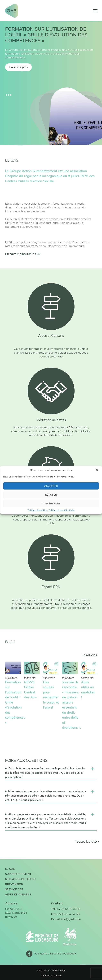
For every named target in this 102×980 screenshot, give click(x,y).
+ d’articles (89, 655)
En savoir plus (18, 67)
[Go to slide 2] (9, 95)
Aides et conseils (18, 895)
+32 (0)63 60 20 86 (68, 909)
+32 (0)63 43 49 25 (68, 914)
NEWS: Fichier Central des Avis (30, 690)
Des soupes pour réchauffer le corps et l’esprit (51, 695)
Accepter (51, 486)
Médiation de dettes (21, 879)
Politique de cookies (37, 510)
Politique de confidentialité (62, 510)
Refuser (51, 495)
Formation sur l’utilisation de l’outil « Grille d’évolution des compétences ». (15, 703)
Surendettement (18, 874)
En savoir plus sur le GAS (23, 254)
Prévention (14, 884)
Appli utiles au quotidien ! (88, 690)
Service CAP (14, 889)
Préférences (51, 504)
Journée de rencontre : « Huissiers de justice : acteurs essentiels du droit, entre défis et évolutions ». (72, 705)
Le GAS (10, 869)
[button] (97, 470)
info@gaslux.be (71, 919)
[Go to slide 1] (6, 95)
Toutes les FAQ (86, 842)
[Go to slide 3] (11, 95)
